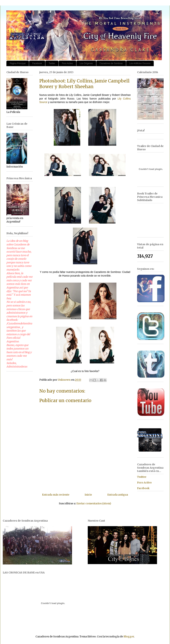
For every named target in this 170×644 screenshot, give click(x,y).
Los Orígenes (86, 63)
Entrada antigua (118, 495)
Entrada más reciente (56, 495)
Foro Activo (67, 63)
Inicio (88, 495)
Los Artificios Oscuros (140, 63)
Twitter (52, 63)
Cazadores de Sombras (111, 63)
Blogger (129, 636)
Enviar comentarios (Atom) (94, 503)
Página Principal (18, 63)
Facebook (37, 63)
